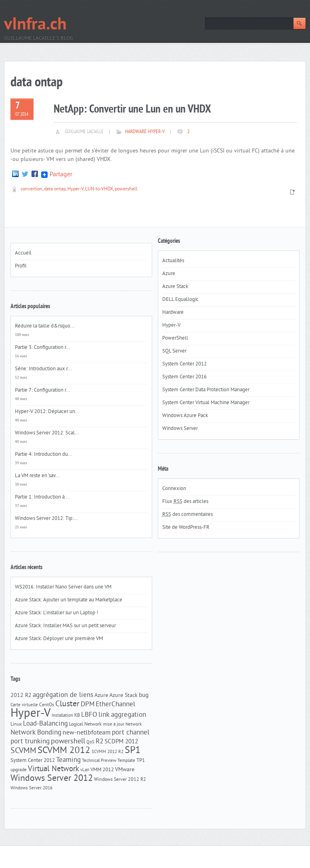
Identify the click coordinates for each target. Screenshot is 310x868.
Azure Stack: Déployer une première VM (59, 639)
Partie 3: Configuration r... (43, 348)
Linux (16, 724)
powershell (126, 189)
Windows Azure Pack (185, 416)
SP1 (133, 751)
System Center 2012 (33, 761)
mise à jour (114, 725)
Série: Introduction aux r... (43, 369)
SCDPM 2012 (121, 742)
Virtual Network (53, 769)
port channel (131, 733)
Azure (101, 696)
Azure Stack (124, 696)
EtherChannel (115, 705)
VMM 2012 (102, 770)
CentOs (47, 705)
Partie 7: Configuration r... (43, 390)
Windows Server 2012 (52, 779)
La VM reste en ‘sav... (37, 476)
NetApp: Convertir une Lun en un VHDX (132, 110)
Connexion (174, 489)
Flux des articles (185, 502)
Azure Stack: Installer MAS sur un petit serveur (65, 626)
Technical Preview (99, 761)
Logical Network (85, 724)
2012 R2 (21, 696)
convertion (31, 189)
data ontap (55, 189)
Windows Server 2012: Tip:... (46, 519)
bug (144, 696)
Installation (62, 716)
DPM (88, 705)
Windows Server (180, 429)
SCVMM (23, 751)
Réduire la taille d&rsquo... (45, 326)
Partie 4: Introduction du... (44, 455)
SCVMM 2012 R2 (108, 752)
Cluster (67, 704)
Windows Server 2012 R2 (120, 780)
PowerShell (175, 338)
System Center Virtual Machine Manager (206, 403)
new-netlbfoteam (87, 733)
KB (77, 716)
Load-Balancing (45, 724)
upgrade (19, 770)
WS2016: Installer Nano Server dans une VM (63, 587)
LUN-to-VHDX (99, 189)
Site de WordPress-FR (186, 528)
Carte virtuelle (24, 705)
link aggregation (122, 715)
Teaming (68, 760)
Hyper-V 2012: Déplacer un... (47, 412)
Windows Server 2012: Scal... (47, 433)
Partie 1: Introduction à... (42, 497)
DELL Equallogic (180, 300)
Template (126, 761)
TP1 (141, 761)
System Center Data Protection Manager (206, 390)
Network (134, 725)
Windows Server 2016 (31, 788)
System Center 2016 (184, 377)
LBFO (89, 715)
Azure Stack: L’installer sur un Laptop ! (57, 613)
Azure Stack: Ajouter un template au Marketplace (69, 600)
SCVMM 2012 (64, 751)
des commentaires (187, 515)
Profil (21, 266)
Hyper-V (156, 132)
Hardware (136, 132)
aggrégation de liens (63, 695)
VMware (125, 770)
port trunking (30, 742)
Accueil (23, 253)
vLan (85, 770)
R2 (99, 742)
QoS (90, 742)
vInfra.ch (35, 25)
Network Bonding (36, 733)
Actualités (173, 261)
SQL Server (174, 351)
